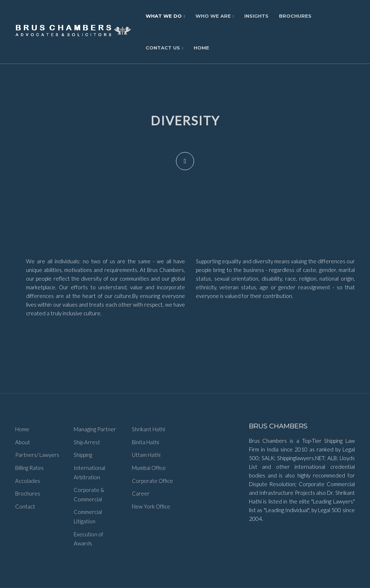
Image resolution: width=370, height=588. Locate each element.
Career (141, 493)
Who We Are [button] (215, 16)
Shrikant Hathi (149, 429)
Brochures (295, 16)
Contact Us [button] (164, 48)
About (23, 442)
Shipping (83, 455)
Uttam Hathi (146, 455)
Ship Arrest (87, 442)
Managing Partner (95, 429)
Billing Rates (29, 468)
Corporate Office (152, 481)
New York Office (151, 506)
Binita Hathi (145, 442)
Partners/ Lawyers (37, 455)
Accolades (28, 481)
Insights (256, 16)
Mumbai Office (149, 468)
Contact (25, 506)
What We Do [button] (165, 16)
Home (201, 48)
